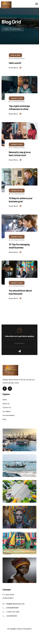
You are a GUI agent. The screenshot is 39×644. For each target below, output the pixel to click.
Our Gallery (7, 412)
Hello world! (15, 63)
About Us (6, 404)
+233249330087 (12, 608)
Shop (4, 419)
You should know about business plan (20, 292)
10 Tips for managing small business (19, 246)
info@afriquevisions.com (15, 604)
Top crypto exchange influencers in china (19, 108)
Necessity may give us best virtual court (20, 154)
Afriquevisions (19, 59)
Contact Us (7, 408)
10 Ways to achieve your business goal (21, 200)
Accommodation (9, 415)
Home (5, 400)
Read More (14, 68)
